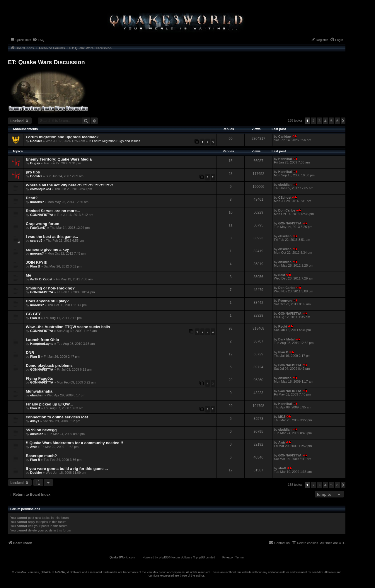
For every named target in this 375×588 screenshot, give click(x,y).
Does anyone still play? (47, 301)
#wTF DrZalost (41, 279)
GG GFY (33, 314)
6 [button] (337, 121)
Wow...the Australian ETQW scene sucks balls (68, 327)
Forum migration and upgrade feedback (62, 137)
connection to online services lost (57, 417)
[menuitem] (38, 40)
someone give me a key (47, 249)
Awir (34, 447)
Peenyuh (285, 301)
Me (28, 275)
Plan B (35, 266)
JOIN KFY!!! (37, 262)
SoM (282, 275)
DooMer (36, 141)
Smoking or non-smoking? (50, 288)
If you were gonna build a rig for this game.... (67, 469)
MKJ (282, 417)
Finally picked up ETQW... (49, 404)
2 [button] (313, 121)
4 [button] (325, 121)
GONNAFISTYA (42, 215)
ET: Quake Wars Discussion (46, 62)
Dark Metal (287, 339)
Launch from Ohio (42, 340)
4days (35, 421)
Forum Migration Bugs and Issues (116, 141)
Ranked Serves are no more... (53, 211)
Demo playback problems (49, 365)
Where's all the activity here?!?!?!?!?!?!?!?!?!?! (69, 185)
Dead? (32, 198)
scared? (36, 241)
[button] (343, 121)
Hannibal (285, 159)
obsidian (285, 185)
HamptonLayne (42, 344)
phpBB (164, 557)
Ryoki (283, 326)
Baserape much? (41, 456)
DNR (30, 353)
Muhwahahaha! (40, 391)
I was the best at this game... (52, 237)
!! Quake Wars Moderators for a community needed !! (74, 443)
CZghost (285, 197)
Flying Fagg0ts (39, 378)
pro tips (33, 172)
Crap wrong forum (42, 224)
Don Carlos (287, 210)
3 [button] (319, 121)
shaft (282, 468)
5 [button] (331, 121)
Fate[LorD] (38, 228)
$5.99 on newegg (41, 430)
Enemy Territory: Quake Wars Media (59, 159)
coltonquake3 (41, 189)
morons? (37, 202)
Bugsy (35, 163)
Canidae (285, 137)
